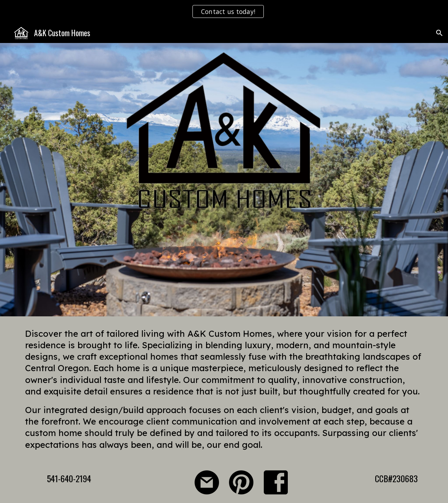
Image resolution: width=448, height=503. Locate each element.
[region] (224, 11)
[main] (224, 389)
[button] (439, 33)
